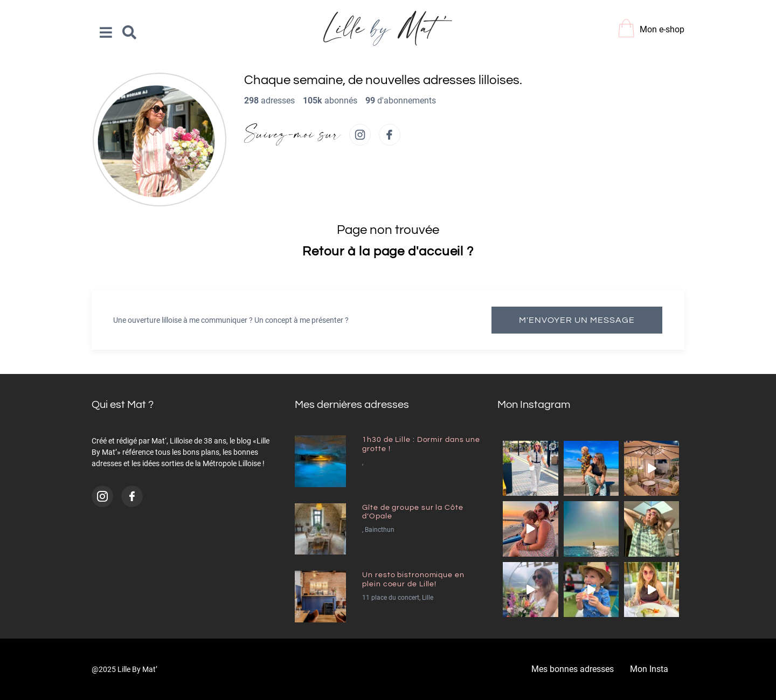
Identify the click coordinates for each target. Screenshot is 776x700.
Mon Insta (649, 669)
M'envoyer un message (577, 320)
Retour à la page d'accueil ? (388, 251)
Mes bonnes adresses (573, 669)
